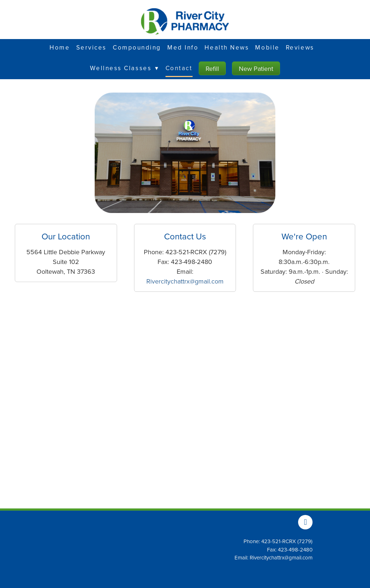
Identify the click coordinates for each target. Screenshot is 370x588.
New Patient (256, 69)
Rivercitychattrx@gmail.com (185, 281)
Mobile (267, 47)
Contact (179, 68)
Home (60, 47)
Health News (227, 47)
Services (91, 47)
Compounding (137, 47)
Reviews (300, 47)
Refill (212, 69)
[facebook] (305, 522)
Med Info (183, 47)
